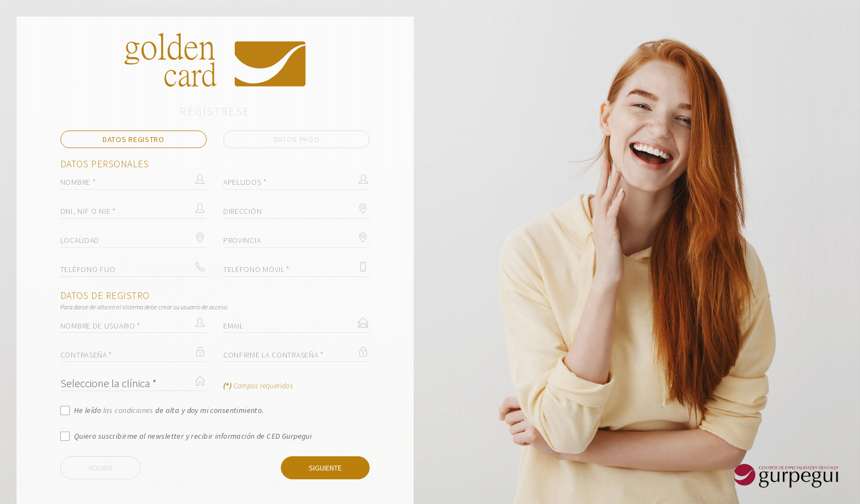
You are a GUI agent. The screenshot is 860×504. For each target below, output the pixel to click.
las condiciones (128, 410)
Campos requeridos (258, 386)
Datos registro (134, 139)
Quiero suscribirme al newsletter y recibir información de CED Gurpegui (193, 436)
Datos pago (297, 139)
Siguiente (325, 468)
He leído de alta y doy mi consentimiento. (169, 410)
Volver (100, 468)
